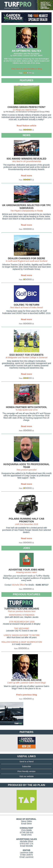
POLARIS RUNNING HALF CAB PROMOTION (26, 520)
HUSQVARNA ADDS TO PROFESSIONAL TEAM (26, 466)
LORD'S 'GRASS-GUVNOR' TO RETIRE (22, 635)
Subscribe (26, 766)
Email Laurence (26, 857)
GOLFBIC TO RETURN (26, 305)
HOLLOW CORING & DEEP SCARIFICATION (22, 642)
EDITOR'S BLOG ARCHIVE (27, 680)
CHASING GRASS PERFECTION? (26, 107)
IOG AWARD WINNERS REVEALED (26, 159)
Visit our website (27, 776)
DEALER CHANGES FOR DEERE (27, 258)
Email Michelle (26, 846)
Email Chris (27, 835)
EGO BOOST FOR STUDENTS (27, 355)
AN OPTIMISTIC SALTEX (26, 51)
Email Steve (26, 824)
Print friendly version (26, 771)
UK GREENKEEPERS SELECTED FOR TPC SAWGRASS (27, 207)
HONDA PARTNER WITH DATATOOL (26, 407)
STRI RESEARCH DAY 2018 (22, 622)
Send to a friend (26, 762)
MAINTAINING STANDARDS (22, 615)
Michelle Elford (18, 585)
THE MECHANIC (22, 628)
